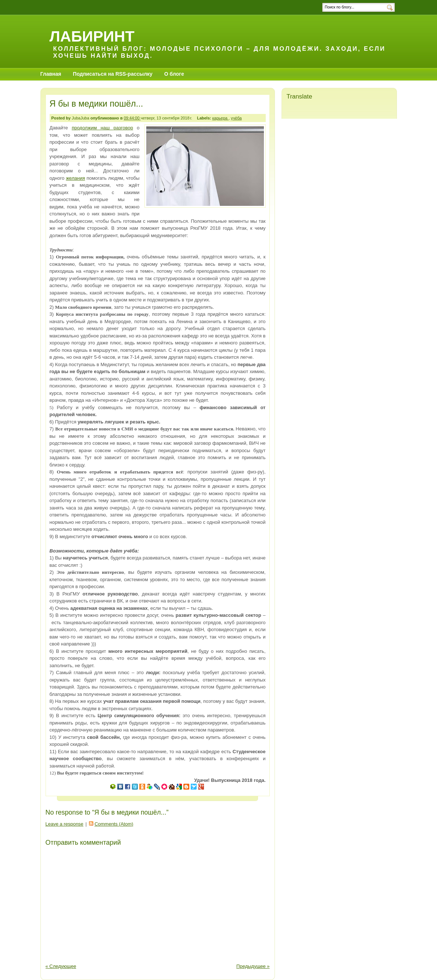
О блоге (174, 74)
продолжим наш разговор (102, 128)
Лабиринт (92, 36)
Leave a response (65, 824)
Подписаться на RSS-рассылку (113, 74)
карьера (221, 118)
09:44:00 (132, 118)
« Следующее (61, 966)
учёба (236, 118)
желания (75, 178)
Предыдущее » (253, 966)
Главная (51, 74)
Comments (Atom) (114, 824)
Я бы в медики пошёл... (96, 104)
